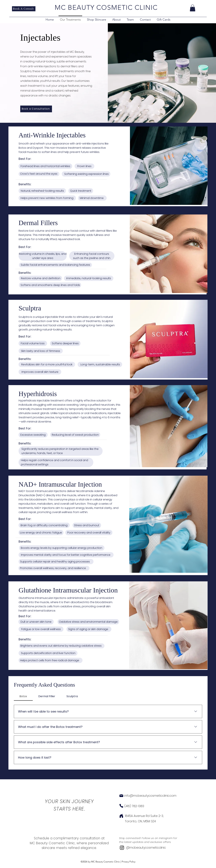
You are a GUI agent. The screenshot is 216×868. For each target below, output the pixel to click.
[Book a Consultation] (36, 109)
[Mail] (121, 796)
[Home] (121, 816)
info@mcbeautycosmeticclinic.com (150, 796)
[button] (193, 8)
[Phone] (121, 806)
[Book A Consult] (24, 9)
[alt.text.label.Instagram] (122, 848)
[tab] (23, 696)
